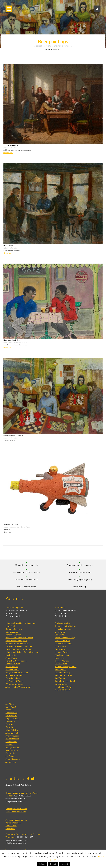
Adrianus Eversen (13, 635)
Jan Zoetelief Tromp (14, 681)
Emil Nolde (10, 753)
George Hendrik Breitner (66, 626)
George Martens (62, 661)
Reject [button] (53, 864)
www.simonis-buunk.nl (16, 799)
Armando (10, 710)
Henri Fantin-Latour (64, 629)
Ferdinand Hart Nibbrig (65, 638)
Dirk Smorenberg (62, 672)
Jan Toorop (60, 678)
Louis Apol (10, 626)
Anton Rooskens (13, 759)
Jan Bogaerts (11, 716)
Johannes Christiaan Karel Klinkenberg (22, 652)
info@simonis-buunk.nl (16, 802)
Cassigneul (10, 721)
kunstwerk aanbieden (16, 812)
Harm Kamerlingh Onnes (66, 667)
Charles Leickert (13, 664)
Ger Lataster (11, 742)
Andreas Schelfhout (14, 675)
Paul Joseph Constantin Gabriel (19, 638)
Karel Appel (11, 707)
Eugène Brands (12, 719)
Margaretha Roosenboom (17, 672)
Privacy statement (13, 823)
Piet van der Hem (63, 641)
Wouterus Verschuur (15, 684)
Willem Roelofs (12, 670)
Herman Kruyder (62, 652)
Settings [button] (42, 864)
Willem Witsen (62, 684)
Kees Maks (60, 658)
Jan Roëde (10, 756)
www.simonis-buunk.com (16, 840)
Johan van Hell (12, 733)
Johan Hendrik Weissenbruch (18, 687)
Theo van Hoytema (63, 644)
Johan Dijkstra (12, 730)
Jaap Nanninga (12, 750)
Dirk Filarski (60, 632)
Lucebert (9, 745)
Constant (10, 724)
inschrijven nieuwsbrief (16, 809)
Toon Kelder (60, 649)
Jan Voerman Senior (64, 675)
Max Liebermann (62, 655)
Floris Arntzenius (62, 623)
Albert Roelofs (12, 667)
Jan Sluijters (60, 670)
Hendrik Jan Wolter (63, 687)
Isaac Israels (61, 646)
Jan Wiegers (11, 762)
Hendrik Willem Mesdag (16, 661)
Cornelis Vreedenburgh (65, 681)
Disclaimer (10, 829)
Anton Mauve (11, 658)
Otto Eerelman (12, 632)
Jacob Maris (11, 655)
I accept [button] (64, 864)
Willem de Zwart (63, 690)
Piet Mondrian (61, 664)
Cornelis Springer (13, 678)
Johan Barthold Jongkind (16, 641)
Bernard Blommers (14, 629)
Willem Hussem (12, 739)
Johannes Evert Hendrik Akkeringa (20, 623)
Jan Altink (10, 704)
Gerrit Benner (11, 713)
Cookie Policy (11, 826)
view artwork (8, 153)
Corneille (9, 727)
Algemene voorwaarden (16, 820)
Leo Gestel (60, 635)
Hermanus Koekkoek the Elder (19, 646)
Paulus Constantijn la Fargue (18, 649)
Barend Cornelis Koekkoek (17, 644)
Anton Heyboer (12, 736)
